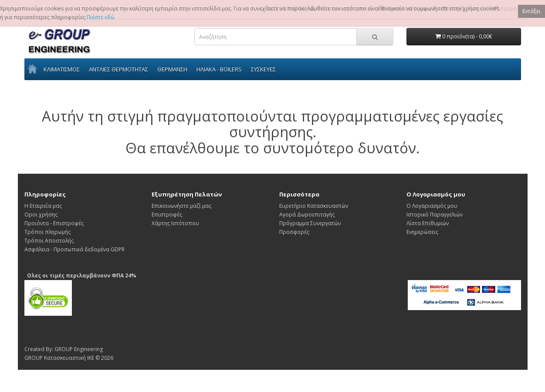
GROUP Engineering (79, 349)
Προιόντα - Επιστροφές (54, 223)
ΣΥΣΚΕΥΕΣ (263, 69)
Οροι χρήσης (41, 215)
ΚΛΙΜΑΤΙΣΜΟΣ (62, 69)
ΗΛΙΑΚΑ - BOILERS (219, 69)
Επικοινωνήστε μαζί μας (181, 206)
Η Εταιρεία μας (43, 206)
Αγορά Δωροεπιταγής (307, 215)
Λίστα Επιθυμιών (428, 223)
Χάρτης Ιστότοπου (175, 223)
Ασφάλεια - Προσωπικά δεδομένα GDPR (74, 249)
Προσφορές (294, 232)
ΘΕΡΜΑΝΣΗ (172, 69)
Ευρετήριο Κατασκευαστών (314, 206)
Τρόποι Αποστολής (49, 241)
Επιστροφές (167, 215)
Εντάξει (531, 11)
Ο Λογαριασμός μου (432, 206)
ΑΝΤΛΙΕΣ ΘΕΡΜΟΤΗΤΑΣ (118, 69)
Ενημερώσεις (422, 232)
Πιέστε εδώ (101, 17)
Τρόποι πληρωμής (47, 232)
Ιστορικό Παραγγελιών (435, 215)
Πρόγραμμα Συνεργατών (310, 223)
